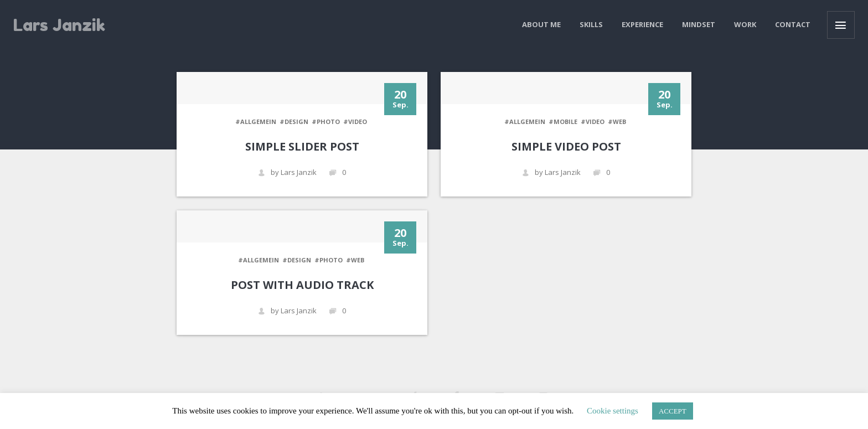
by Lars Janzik (287, 172)
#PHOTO (326, 122)
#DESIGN (294, 122)
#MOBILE (563, 122)
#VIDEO (355, 122)
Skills (591, 24)
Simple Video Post (566, 146)
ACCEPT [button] (673, 411)
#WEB (617, 122)
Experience (642, 24)
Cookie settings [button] (613, 411)
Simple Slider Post (302, 146)
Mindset (699, 24)
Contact (793, 24)
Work (745, 24)
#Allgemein (256, 122)
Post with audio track (302, 285)
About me (541, 24)
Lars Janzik (59, 25)
